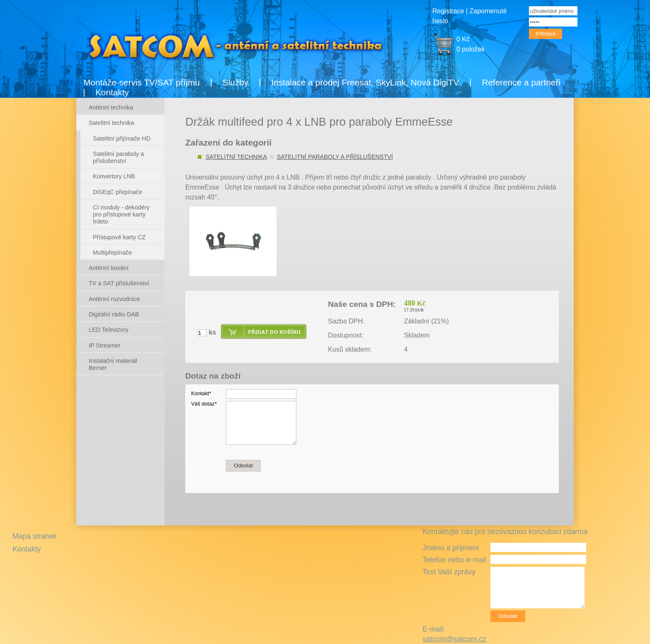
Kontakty (112, 92)
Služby (235, 82)
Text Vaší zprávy (449, 572)
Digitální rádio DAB (114, 314)
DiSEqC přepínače (118, 192)
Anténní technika (111, 107)
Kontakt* (201, 393)
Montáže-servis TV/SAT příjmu (142, 82)
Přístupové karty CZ (119, 237)
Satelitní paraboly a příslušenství (335, 157)
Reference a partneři (521, 82)
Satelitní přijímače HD (122, 139)
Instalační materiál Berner (113, 364)
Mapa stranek (35, 536)
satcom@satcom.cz (454, 639)
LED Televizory (109, 330)
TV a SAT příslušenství (119, 283)
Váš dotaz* (204, 404)
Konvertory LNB (114, 176)
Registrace (448, 11)
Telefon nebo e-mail (454, 560)
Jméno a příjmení (451, 548)
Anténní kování (109, 268)
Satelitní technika (236, 157)
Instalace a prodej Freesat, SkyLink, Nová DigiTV (365, 82)
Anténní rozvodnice (114, 299)
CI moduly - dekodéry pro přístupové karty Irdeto (121, 215)
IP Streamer (105, 345)
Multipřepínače (112, 253)
